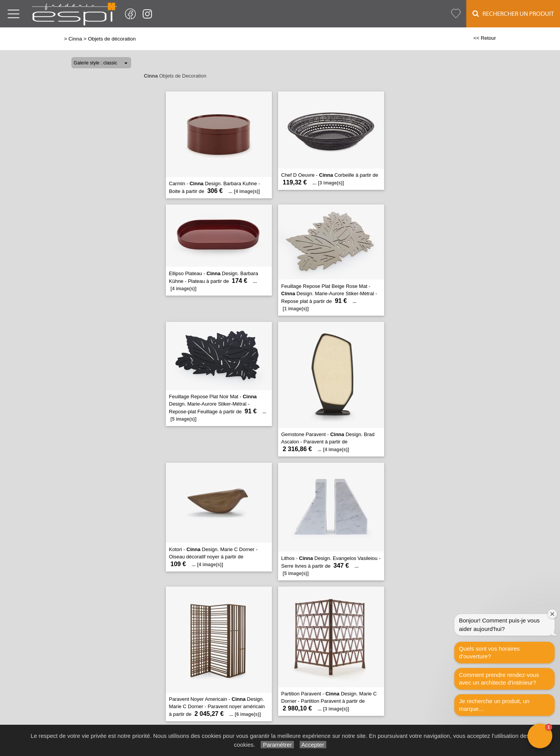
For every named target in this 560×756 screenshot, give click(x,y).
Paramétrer (277, 745)
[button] (540, 736)
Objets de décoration (112, 39)
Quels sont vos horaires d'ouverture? (489, 652)
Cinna (75, 39)
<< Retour (485, 38)
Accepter (313, 745)
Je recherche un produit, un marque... (494, 705)
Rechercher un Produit (513, 14)
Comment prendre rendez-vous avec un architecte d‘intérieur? (499, 679)
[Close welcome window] (552, 614)
